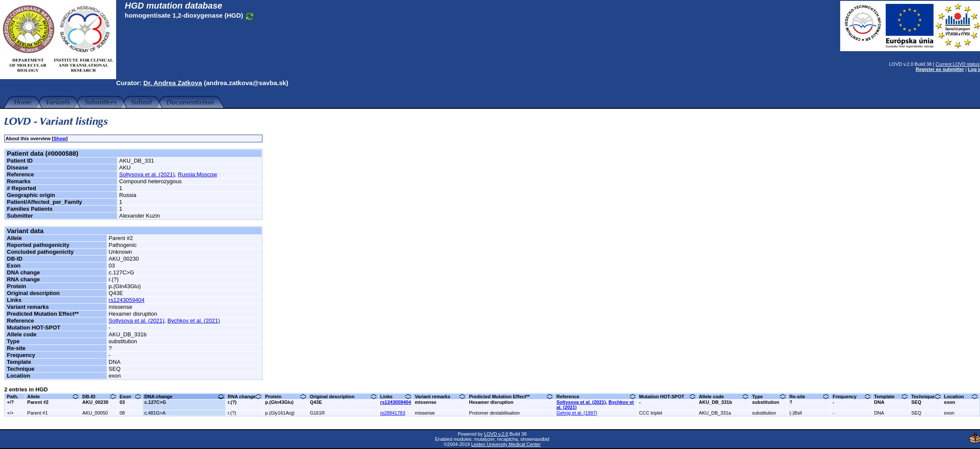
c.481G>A (155, 413)
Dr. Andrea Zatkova (173, 83)
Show (60, 138)
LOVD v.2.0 (494, 434)
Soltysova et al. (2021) (147, 174)
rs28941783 (393, 413)
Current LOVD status (953, 64)
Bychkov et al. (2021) (194, 321)
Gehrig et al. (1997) (577, 413)
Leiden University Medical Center (504, 444)
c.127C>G (155, 402)
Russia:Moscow (198, 174)
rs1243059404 (127, 300)
